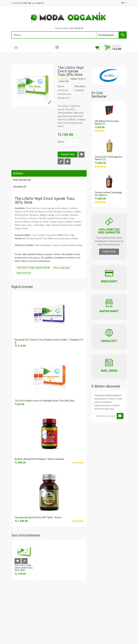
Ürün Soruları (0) (22, 180)
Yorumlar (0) (20, 187)
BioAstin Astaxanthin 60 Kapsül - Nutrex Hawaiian (39, 459)
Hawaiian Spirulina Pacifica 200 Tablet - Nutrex (38, 517)
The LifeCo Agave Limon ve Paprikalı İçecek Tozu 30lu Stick (44, 401)
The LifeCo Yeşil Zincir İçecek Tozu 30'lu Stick (24, 568)
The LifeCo (80, 86)
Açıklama (18, 173)
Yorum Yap (64, 81)
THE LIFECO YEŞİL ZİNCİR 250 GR (33, 268)
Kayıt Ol (40, 3)
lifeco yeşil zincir (62, 268)
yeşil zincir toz (24, 273)
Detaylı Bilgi (109, 251)
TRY (124, 3)
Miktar (61, 142)
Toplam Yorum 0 (78, 79)
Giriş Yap (27, 3)
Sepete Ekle (68, 154)
